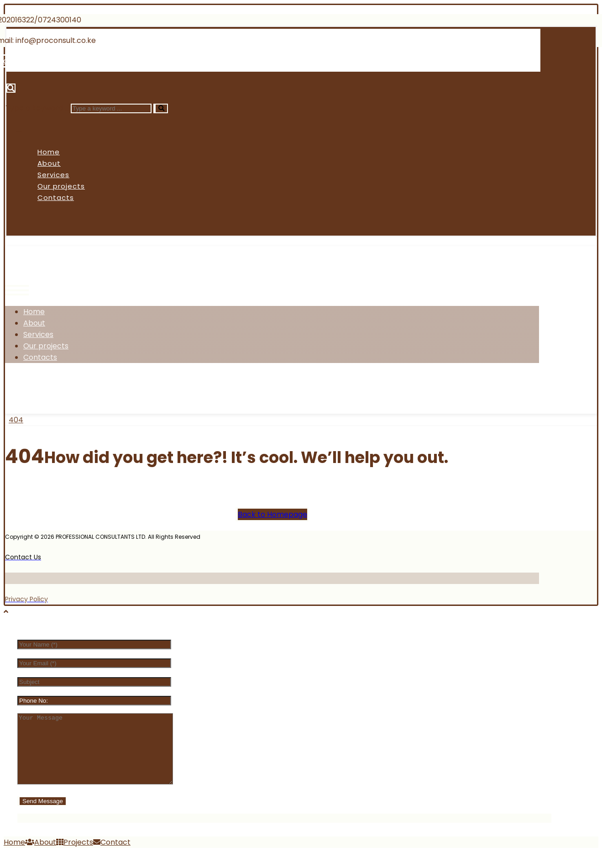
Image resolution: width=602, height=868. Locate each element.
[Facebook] (24, 387)
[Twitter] (58, 387)
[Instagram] (93, 387)
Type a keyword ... (37, 108)
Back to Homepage (272, 514)
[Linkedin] (116, 61)
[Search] (161, 108)
